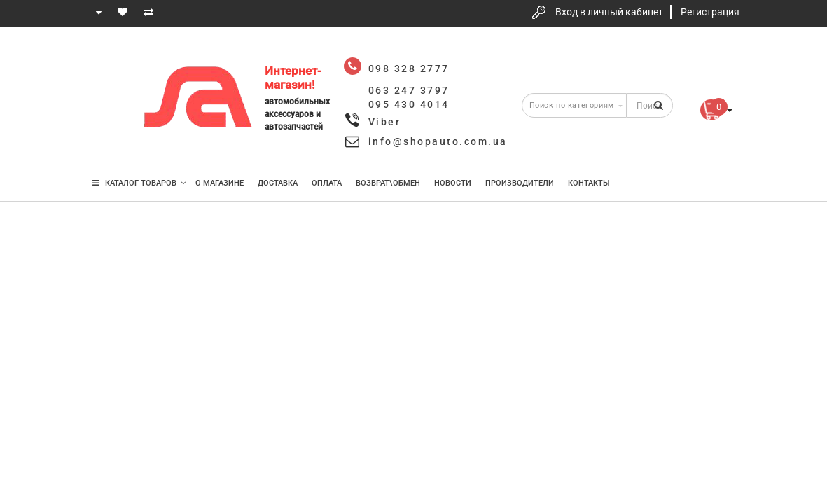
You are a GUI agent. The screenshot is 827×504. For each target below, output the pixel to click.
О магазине (220, 183)
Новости (453, 183)
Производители (520, 183)
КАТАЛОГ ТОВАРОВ (139, 183)
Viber (385, 122)
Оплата (327, 183)
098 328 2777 (108, 58)
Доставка (278, 183)
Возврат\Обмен (388, 183)
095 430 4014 (109, 142)
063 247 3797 (108, 100)
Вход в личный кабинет (609, 12)
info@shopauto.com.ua (438, 141)
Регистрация (710, 12)
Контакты (589, 183)
